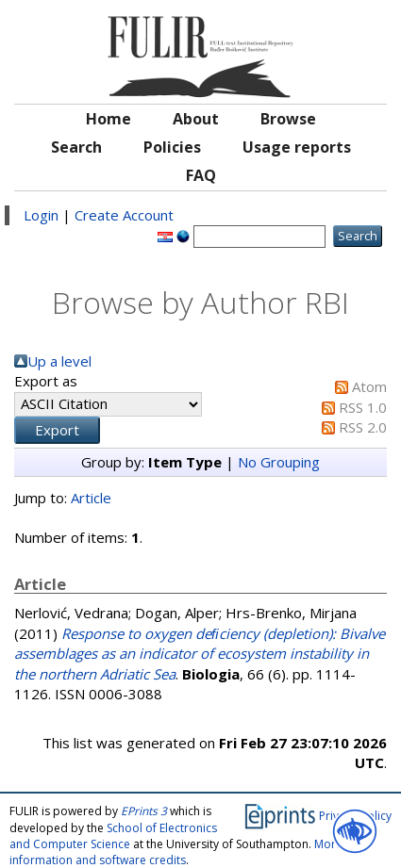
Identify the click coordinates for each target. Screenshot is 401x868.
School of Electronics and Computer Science (113, 836)
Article (91, 498)
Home (109, 119)
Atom (369, 386)
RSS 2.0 (363, 427)
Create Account (124, 215)
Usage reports (297, 147)
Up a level (59, 361)
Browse (288, 119)
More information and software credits (176, 852)
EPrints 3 (144, 811)
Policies (172, 147)
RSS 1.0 (363, 407)
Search (76, 147)
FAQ (201, 175)
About (196, 119)
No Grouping (279, 462)
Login (41, 215)
